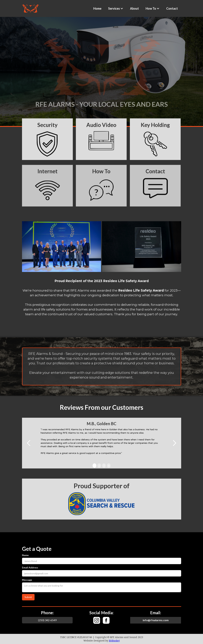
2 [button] (99, 466)
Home (97, 8)
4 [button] (109, 466)
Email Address (30, 567)
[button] (116, 8)
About (134, 8)
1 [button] (94, 466)
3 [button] (104, 466)
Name (25, 555)
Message (27, 580)
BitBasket (114, 641)
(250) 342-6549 (47, 620)
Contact (172, 8)
